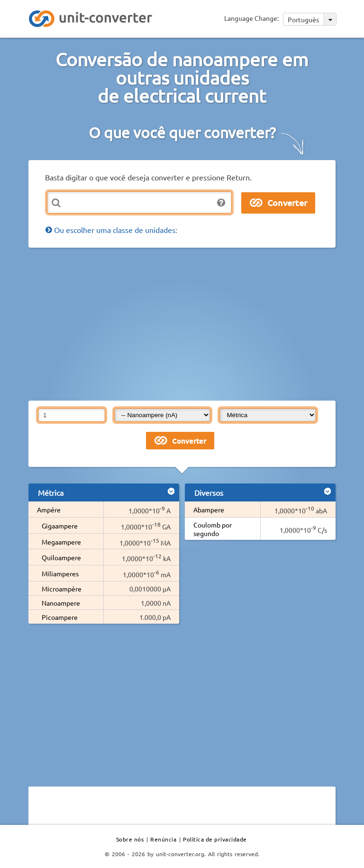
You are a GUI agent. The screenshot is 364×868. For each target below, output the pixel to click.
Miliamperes (60, 573)
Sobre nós (130, 839)
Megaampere (61, 542)
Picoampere (60, 617)
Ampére (49, 510)
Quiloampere (61, 557)
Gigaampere (60, 526)
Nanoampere (61, 603)
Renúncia (163, 839)
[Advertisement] (196, 323)
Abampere (209, 510)
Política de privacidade (215, 839)
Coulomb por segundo (213, 529)
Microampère (62, 589)
